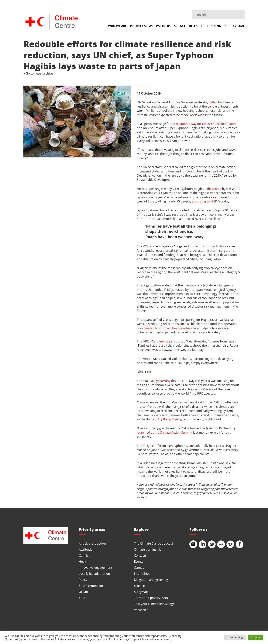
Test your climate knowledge (154, 604)
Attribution (87, 549)
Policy (83, 580)
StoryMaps (142, 592)
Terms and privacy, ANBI (151, 598)
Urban (83, 592)
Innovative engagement (96, 567)
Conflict (84, 555)
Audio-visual (235, 26)
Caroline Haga (162, 341)
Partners (163, 26)
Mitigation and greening (151, 580)
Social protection (91, 586)
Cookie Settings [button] (235, 637)
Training (214, 26)
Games (139, 567)
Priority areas (141, 26)
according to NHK (204, 201)
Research (196, 26)
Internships (142, 574)
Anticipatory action (92, 543)
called (213, 102)
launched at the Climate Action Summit (165, 432)
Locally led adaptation (94, 574)
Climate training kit (147, 549)
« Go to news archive (38, 73)
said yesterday (160, 381)
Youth (83, 598)
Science (180, 26)
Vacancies (141, 610)
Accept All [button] (256, 637)
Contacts (140, 555)
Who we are (117, 26)
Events (139, 561)
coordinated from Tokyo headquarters (164, 328)
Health (84, 561)
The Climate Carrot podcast (154, 543)
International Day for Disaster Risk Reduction (204, 124)
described (214, 189)
